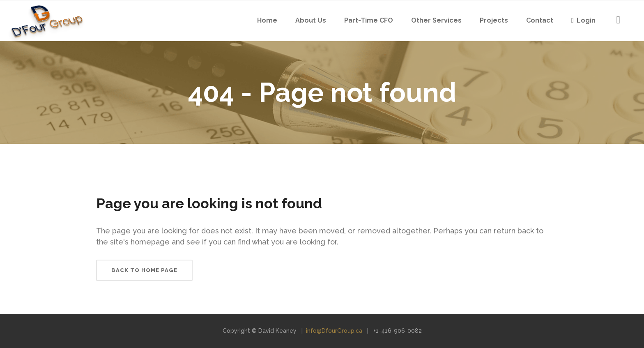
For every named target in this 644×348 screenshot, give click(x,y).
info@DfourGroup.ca (334, 331)
